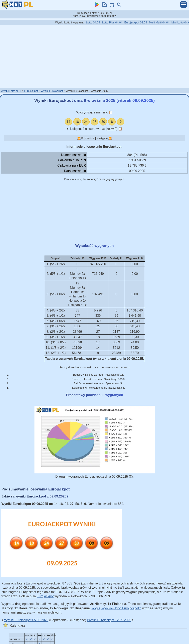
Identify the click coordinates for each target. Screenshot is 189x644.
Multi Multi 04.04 (165, 22)
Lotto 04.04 (98, 22)
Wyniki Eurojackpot (52, 91)
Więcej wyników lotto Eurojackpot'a (117, 608)
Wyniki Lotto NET (11, 91)
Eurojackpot (31, 91)
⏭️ (110, 138)
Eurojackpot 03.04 (141, 22)
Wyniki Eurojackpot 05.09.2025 (26, 620)
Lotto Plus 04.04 (118, 22)
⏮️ (79, 138)
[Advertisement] (95, 57)
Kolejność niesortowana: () (96, 129)
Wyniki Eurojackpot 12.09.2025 (109, 620)
